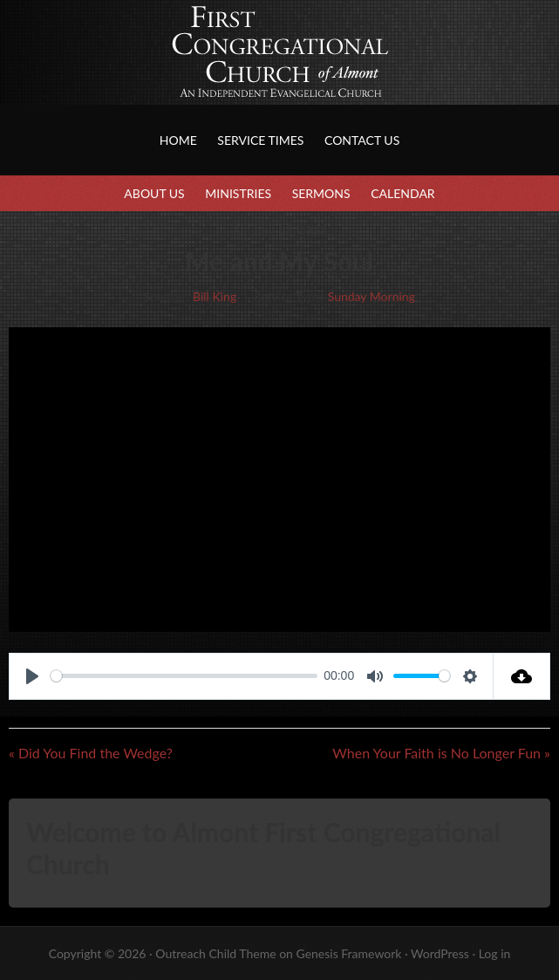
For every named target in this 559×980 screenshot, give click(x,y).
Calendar (402, 193)
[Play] (32, 676)
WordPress (440, 953)
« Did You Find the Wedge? (91, 753)
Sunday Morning (372, 296)
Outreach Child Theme (215, 953)
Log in (495, 953)
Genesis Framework (348, 953)
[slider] (184, 676)
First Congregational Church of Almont (174, 70)
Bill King (215, 296)
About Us (154, 193)
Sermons (321, 193)
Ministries (238, 193)
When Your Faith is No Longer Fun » (441, 753)
